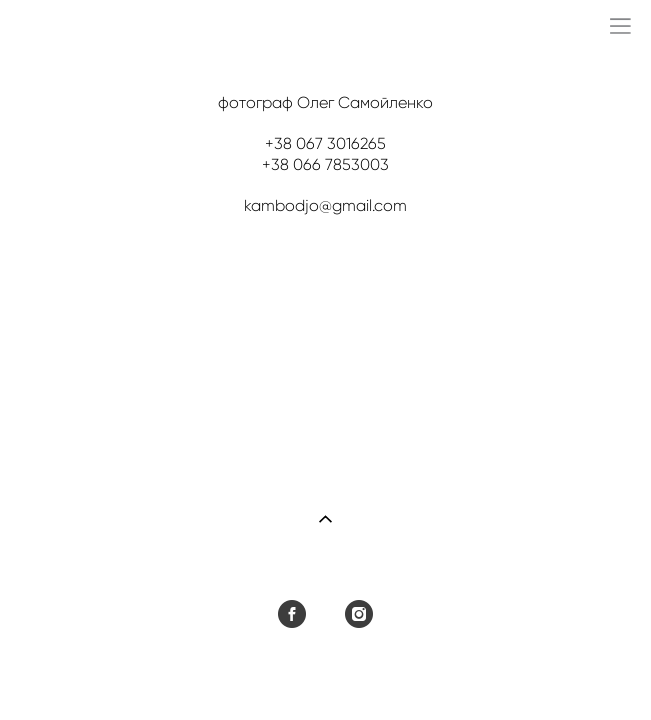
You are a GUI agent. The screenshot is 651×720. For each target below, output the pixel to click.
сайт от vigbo (325, 673)
